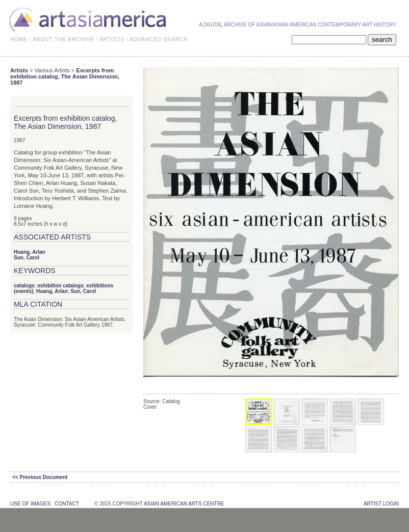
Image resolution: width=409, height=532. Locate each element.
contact (67, 504)
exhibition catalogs (60, 286)
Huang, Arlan (30, 252)
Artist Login (381, 504)
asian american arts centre (184, 504)
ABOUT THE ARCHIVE (63, 39)
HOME (19, 39)
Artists (19, 70)
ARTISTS (112, 39)
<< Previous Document (40, 477)
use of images (30, 504)
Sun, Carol (27, 258)
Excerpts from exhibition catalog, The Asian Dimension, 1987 (65, 76)
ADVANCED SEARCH (159, 39)
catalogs (24, 286)
